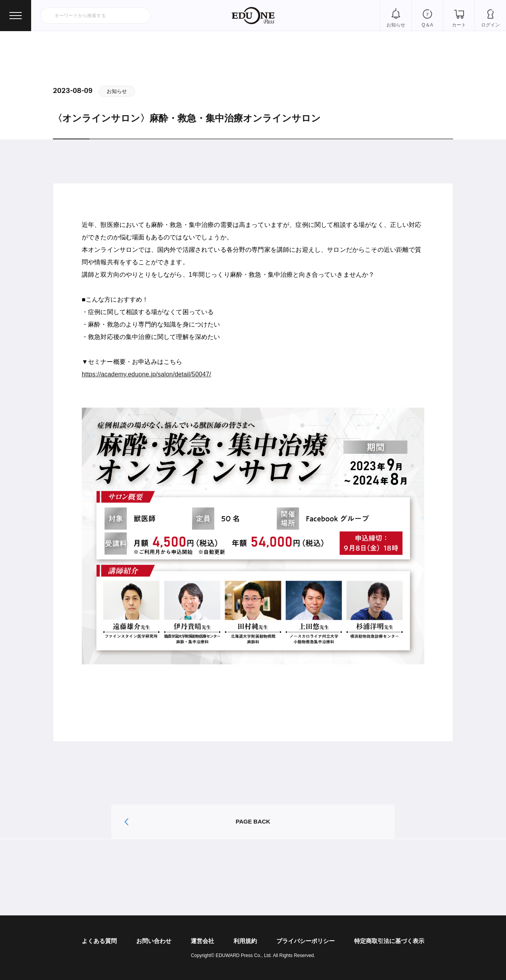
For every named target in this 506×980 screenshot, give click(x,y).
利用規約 (245, 941)
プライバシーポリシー (306, 941)
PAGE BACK (253, 821)
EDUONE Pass (253, 16)
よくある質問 (99, 941)
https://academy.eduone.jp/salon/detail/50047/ (146, 374)
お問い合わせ (154, 941)
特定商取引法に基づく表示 (389, 941)
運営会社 (202, 941)
